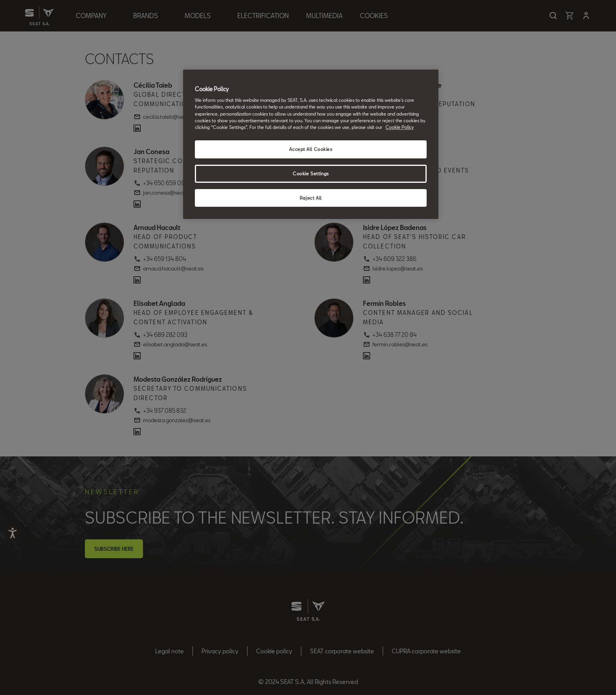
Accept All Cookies (311, 149)
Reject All (311, 198)
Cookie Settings (311, 174)
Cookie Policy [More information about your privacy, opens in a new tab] (400, 127)
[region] (311, 144)
